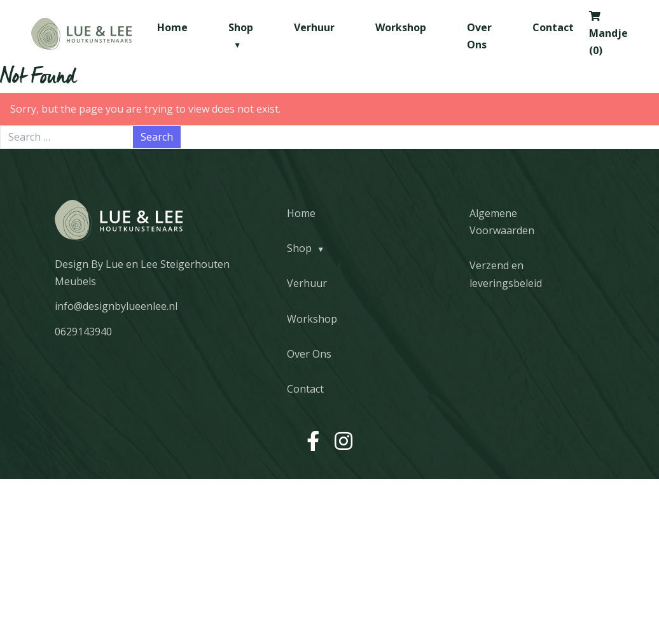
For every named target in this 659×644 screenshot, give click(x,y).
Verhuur (314, 27)
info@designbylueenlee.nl (116, 306)
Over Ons (309, 354)
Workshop (401, 27)
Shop (299, 248)
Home (172, 27)
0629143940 (83, 332)
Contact (553, 27)
